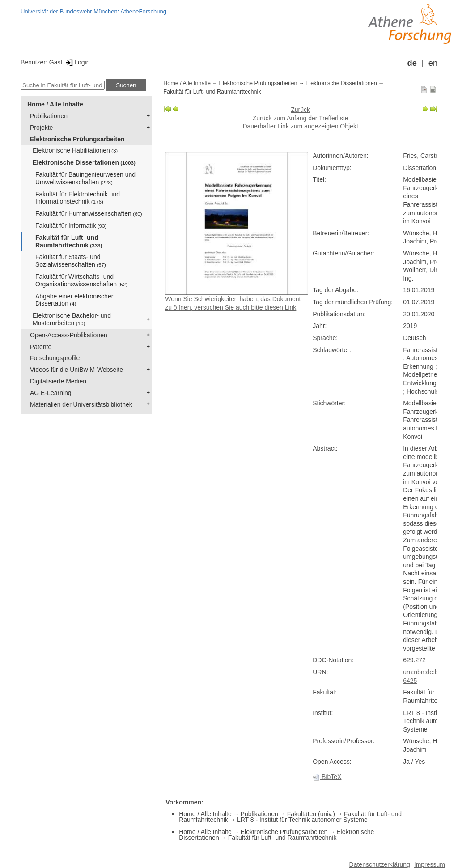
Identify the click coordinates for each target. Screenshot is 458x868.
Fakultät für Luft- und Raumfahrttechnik (69, 241)
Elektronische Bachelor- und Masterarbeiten (72, 319)
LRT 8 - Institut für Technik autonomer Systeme (302, 820)
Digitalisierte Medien (58, 381)
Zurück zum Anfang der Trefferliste (301, 118)
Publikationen (49, 116)
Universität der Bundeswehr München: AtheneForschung (93, 11)
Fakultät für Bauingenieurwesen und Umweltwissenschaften (85, 178)
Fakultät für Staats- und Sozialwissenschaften (71, 261)
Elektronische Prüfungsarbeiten (77, 139)
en (433, 63)
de (412, 63)
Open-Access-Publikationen (69, 335)
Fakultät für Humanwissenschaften (89, 213)
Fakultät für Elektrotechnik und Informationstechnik (78, 198)
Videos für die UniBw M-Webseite (76, 370)
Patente (41, 347)
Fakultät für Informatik (71, 226)
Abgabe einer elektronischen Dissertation (75, 300)
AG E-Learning (51, 393)
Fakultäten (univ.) (311, 814)
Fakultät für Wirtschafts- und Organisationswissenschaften (81, 280)
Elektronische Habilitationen (75, 150)
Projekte (41, 128)
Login (77, 62)
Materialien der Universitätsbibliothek (81, 404)
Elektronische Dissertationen (84, 162)
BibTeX (327, 777)
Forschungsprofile (55, 358)
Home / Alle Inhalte (55, 104)
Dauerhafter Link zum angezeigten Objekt (300, 126)
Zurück (300, 110)
